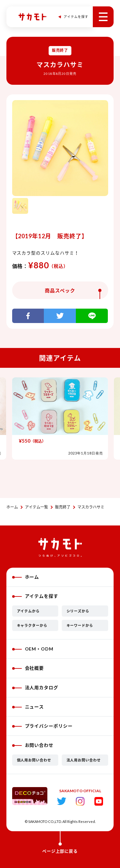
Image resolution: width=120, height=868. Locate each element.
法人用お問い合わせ (84, 760)
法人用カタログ (35, 687)
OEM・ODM (33, 649)
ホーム (12, 507)
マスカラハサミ (91, 507)
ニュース (28, 707)
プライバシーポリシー (43, 726)
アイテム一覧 (36, 507)
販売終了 (63, 507)
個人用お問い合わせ (34, 760)
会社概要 (28, 668)
